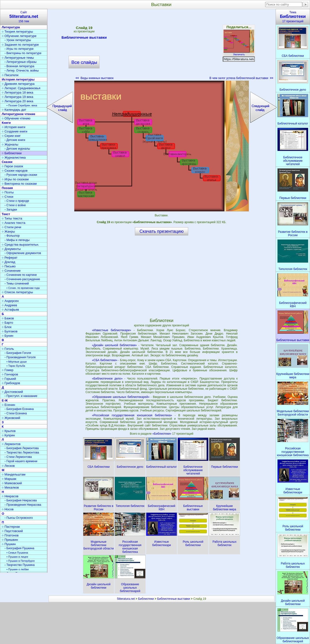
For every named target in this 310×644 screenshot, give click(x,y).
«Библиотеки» (162, 434)
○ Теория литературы (17, 32)
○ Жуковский (11, 418)
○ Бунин (8, 336)
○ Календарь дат (14, 110)
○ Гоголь (8, 349)
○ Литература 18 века (17, 92)
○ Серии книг (11, 136)
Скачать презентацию (162, 231)
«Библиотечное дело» (107, 379)
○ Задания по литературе (20, 45)
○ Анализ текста (13, 223)
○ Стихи (8, 197)
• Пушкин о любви (18, 569)
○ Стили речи (12, 227)
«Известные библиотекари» (112, 330)
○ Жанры (8, 231)
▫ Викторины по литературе (23, 53)
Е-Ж (5, 400)
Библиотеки (146, 599)
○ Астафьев (10, 310)
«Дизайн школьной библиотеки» (114, 345)
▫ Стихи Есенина (16, 413)
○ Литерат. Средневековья (21, 88)
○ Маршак (9, 479)
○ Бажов (8, 318)
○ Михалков (10, 487)
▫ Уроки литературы (18, 40)
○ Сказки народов (15, 171)
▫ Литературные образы (21, 62)
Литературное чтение (18, 114)
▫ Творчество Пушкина (20, 565)
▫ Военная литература (19, 66)
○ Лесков (8, 466)
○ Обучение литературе (19, 36)
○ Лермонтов (11, 444)
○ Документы (11, 249)
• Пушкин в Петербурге (21, 561)
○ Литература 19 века (17, 97)
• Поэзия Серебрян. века (22, 105)
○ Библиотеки (12, 153)
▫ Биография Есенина (19, 409)
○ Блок (7, 327)
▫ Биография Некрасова (21, 500)
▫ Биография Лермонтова (22, 448)
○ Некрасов (10, 496)
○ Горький (9, 379)
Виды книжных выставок (95, 78)
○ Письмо (9, 266)
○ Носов (8, 509)
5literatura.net (126, 599)
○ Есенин (8, 405)
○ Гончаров (10, 374)
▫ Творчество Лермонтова (22, 453)
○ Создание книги (15, 131)
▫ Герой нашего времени (21, 461)
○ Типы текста (12, 218)
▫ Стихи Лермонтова (18, 457)
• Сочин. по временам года (23, 288)
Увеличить (239, 53)
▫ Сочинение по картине (21, 275)
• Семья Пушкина (17, 553)
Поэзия (7, 188)
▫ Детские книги (15, 140)
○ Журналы (10, 144)
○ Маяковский (12, 483)
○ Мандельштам (14, 474)
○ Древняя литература (18, 84)
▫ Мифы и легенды (17, 240)
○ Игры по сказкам (15, 179)
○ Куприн (8, 435)
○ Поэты (8, 192)
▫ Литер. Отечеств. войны (22, 71)
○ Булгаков (10, 331)
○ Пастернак (11, 527)
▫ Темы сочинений (17, 284)
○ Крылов (9, 431)
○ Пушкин (9, 544)
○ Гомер (8, 370)
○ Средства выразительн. (20, 245)
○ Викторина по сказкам (19, 184)
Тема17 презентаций (293, 17)
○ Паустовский (12, 531)
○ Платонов (10, 535)
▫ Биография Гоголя (18, 353)
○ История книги (14, 127)
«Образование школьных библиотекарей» (121, 397)
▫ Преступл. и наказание (21, 396)
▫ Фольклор (12, 236)
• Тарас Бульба (16, 366)
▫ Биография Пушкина (19, 548)
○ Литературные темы (18, 58)
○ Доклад (8, 262)
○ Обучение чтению (16, 118)
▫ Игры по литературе (19, 49)
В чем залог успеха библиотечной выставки (241, 78)
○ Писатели (10, 75)
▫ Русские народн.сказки (21, 175)
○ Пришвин (10, 540)
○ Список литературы (17, 292)
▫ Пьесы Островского (19, 518)
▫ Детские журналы (17, 149)
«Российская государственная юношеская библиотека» (132, 415)
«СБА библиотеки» (105, 360)
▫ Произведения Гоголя (20, 357)
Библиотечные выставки (84, 38)
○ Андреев (9, 305)
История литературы (18, 79)
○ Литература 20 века (17, 101)
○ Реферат (10, 258)
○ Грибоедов (11, 383)
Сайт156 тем (24, 17)
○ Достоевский (12, 392)
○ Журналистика (14, 157)
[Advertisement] (162, 46)
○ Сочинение (11, 271)
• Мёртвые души (17, 362)
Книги (6, 123)
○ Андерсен (10, 301)
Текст (6, 214)
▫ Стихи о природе (17, 201)
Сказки (7, 162)
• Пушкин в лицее (17, 557)
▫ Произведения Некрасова (23, 505)
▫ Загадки (11, 210)
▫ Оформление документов (23, 253)
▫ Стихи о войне (15, 205)
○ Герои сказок (12, 166)
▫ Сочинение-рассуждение (22, 279)
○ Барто (7, 323)
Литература (11, 27)
